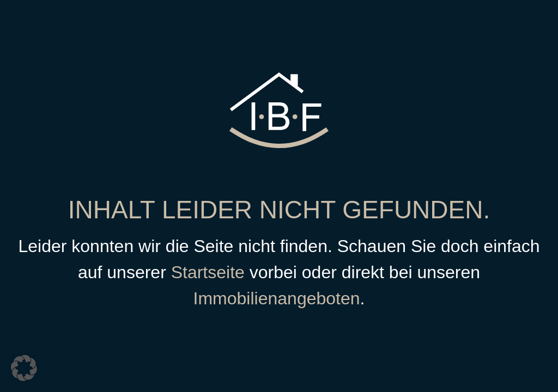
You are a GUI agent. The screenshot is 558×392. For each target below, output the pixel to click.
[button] (24, 368)
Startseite (208, 272)
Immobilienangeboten (277, 298)
